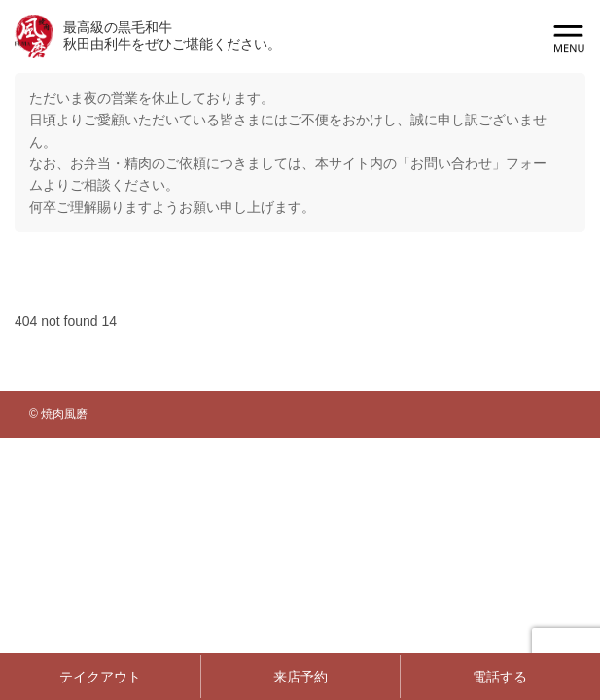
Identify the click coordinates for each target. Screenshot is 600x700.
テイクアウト (100, 677)
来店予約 (300, 677)
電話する (500, 677)
